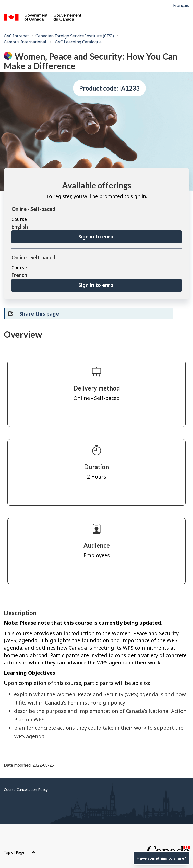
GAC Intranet (16, 36)
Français (181, 5)
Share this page (39, 314)
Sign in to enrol (96, 237)
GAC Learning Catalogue (78, 42)
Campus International (25, 42)
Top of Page (20, 852)
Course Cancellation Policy (26, 790)
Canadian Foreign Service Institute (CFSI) (75, 36)
